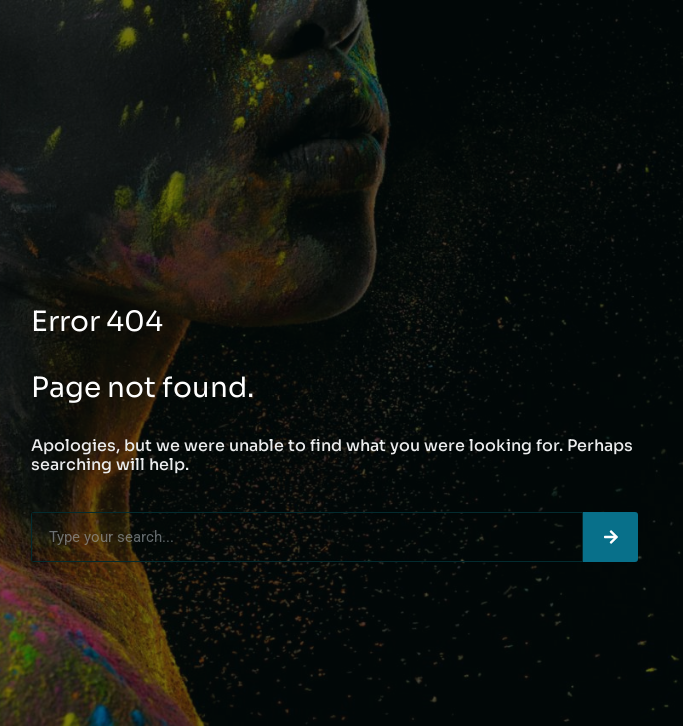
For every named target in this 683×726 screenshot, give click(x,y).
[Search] (610, 537)
